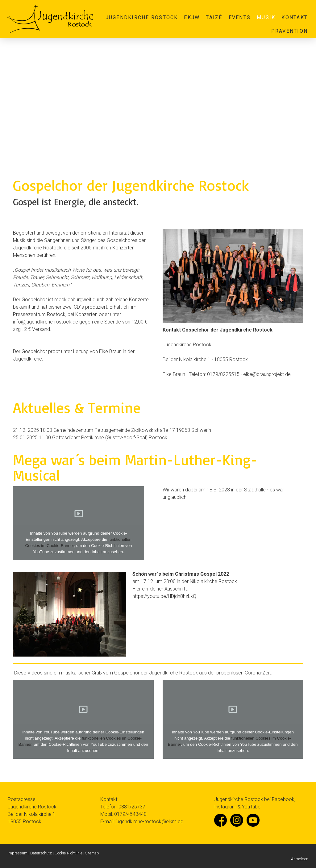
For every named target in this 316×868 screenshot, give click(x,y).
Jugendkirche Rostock (142, 17)
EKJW (192, 17)
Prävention (289, 31)
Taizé (214, 17)
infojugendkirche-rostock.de (46, 322)
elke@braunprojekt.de (267, 374)
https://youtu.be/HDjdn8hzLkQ (164, 596)
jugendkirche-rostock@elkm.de (150, 822)
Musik (266, 17)
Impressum (18, 853)
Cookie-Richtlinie (69, 853)
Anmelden (300, 859)
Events (240, 17)
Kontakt (295, 17)
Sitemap (92, 853)
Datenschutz (41, 853)
